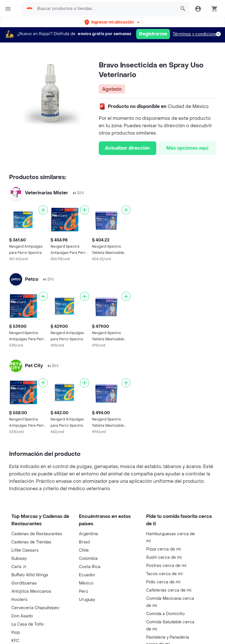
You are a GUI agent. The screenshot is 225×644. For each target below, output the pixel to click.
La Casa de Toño (28, 624)
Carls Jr (19, 567)
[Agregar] (43, 210)
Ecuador (87, 575)
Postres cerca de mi (166, 566)
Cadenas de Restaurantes (37, 534)
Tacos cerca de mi (164, 574)
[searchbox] (105, 9)
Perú (83, 591)
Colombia (88, 559)
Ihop (16, 633)
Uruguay (87, 600)
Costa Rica (90, 567)
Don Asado (22, 616)
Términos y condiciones (196, 34)
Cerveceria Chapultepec (35, 608)
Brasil (84, 542)
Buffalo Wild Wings (30, 575)
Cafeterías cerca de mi (169, 590)
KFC (15, 641)
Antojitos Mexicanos (31, 591)
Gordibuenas (24, 583)
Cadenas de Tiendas (31, 542)
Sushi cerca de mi (164, 557)
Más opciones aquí (187, 148)
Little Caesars (25, 550)
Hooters (19, 600)
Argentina (88, 534)
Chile (84, 550)
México (86, 583)
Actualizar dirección (127, 148)
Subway (19, 559)
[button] (112, 22)
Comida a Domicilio (165, 614)
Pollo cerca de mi (163, 582)
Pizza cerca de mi (164, 549)
